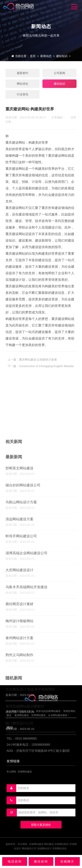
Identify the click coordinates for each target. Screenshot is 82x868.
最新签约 (23, 73)
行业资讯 (23, 94)
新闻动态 (46, 56)
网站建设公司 (29, 848)
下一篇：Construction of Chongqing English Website (41, 370)
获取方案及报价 (41, 825)
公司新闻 (59, 73)
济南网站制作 (62, 844)
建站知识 (62, 56)
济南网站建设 (36, 844)
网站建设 (49, 844)
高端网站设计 (44, 848)
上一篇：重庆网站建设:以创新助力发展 (32, 363)
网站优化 (23, 84)
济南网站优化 (59, 848)
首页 (33, 56)
